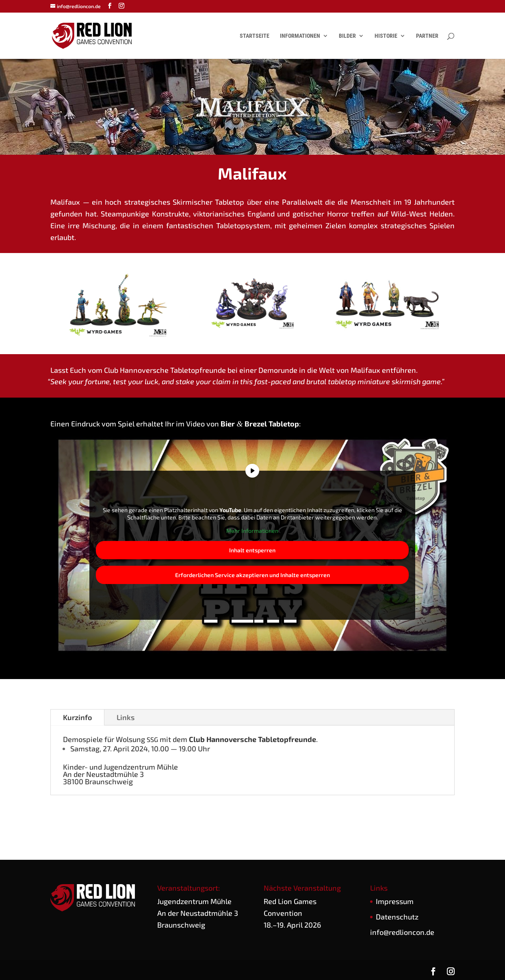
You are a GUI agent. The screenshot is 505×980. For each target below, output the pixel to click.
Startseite (255, 36)
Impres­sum (395, 901)
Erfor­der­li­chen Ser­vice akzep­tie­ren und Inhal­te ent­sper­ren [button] (252, 575)
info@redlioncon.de (402, 932)
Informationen (300, 36)
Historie (386, 36)
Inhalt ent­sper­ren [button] (252, 550)
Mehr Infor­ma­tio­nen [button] (252, 531)
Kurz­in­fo (77, 717)
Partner (427, 36)
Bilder (347, 36)
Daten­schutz (397, 917)
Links (126, 717)
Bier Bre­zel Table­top (260, 424)
